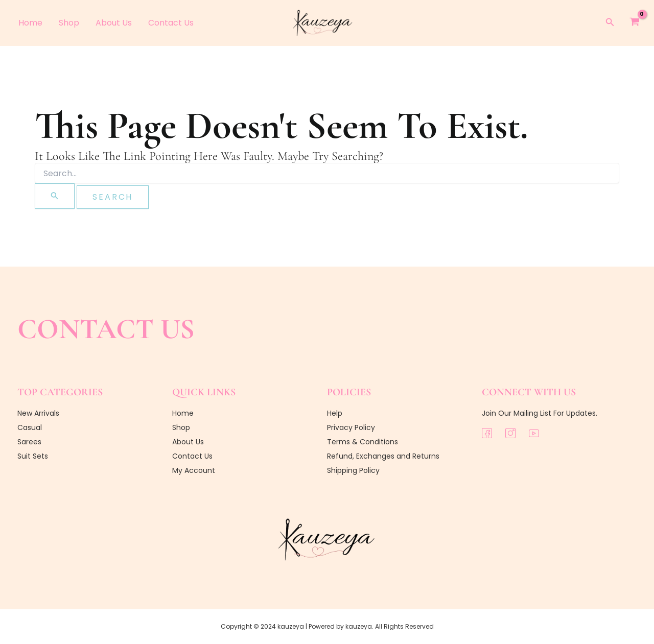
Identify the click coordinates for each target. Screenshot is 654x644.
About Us (114, 23)
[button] (610, 23)
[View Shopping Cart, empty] (634, 23)
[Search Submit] (55, 196)
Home (30, 23)
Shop (69, 23)
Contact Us (171, 23)
